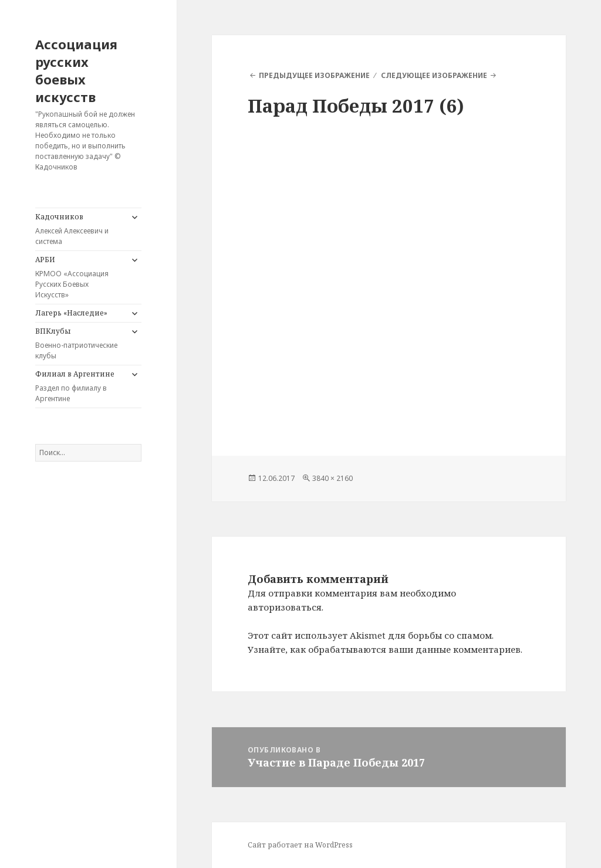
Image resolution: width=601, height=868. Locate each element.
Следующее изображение (434, 75)
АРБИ (80, 277)
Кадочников (80, 229)
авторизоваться (285, 607)
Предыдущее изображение (314, 75)
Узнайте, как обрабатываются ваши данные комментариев (384, 649)
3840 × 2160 (332, 478)
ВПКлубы (80, 344)
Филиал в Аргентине (80, 386)
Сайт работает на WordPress (300, 845)
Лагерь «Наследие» (71, 313)
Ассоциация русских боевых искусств (76, 70)
